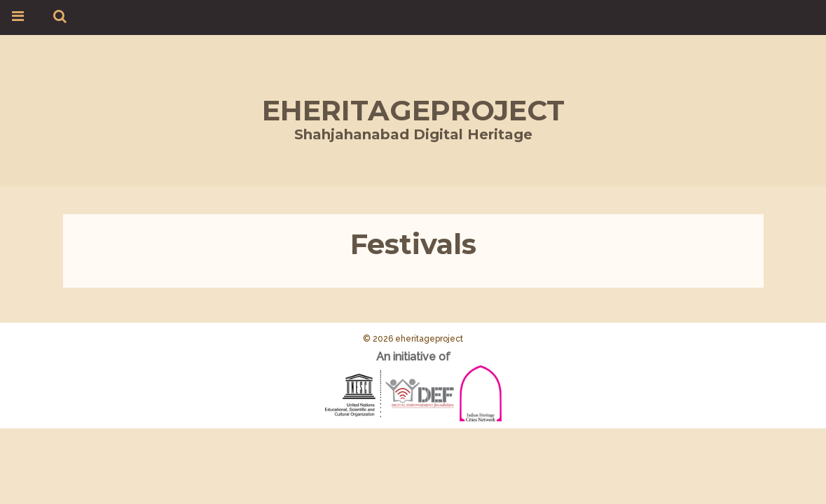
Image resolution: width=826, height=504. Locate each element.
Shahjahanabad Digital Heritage (413, 134)
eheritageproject (413, 110)
